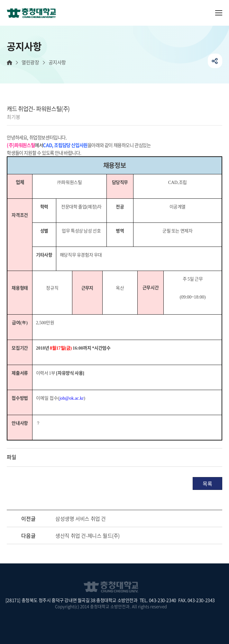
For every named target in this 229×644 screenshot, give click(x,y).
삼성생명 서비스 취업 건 (81, 518)
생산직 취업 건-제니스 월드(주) (87, 535)
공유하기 (215, 61)
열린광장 (30, 62)
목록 (207, 483)
